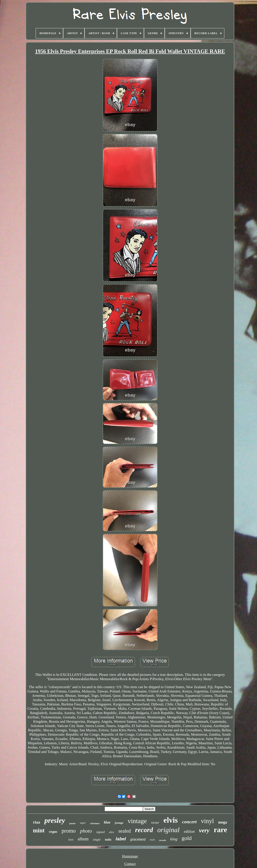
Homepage (130, 856)
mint (39, 830)
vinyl (208, 821)
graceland (138, 839)
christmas (95, 823)
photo (86, 831)
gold (187, 838)
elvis (171, 820)
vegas (53, 832)
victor (155, 823)
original (168, 830)
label (121, 839)
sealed (125, 831)
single (97, 839)
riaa (37, 822)
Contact (130, 864)
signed (100, 832)
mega (223, 822)
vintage (137, 821)
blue (107, 822)
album (83, 839)
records (163, 840)
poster (73, 823)
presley (55, 820)
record (144, 830)
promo (69, 831)
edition (189, 832)
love (71, 840)
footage (119, 823)
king (174, 839)
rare (220, 830)
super (83, 823)
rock (152, 840)
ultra (111, 832)
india (108, 840)
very (204, 830)
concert (189, 822)
